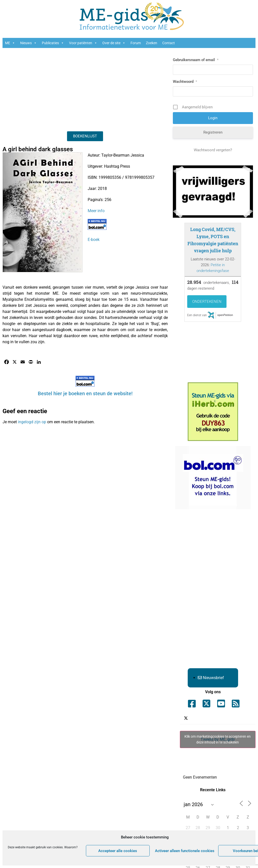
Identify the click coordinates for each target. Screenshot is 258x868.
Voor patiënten (83, 43)
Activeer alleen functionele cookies (185, 851)
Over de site (114, 43)
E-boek (94, 240)
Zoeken (152, 43)
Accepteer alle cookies (118, 851)
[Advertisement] (85, 88)
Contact (169, 43)
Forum (136, 43)
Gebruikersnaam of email (196, 60)
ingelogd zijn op (32, 422)
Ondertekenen (207, 302)
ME (10, 43)
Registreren (213, 132)
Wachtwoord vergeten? (213, 150)
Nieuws (28, 43)
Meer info (96, 211)
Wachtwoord (185, 82)
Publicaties (53, 43)
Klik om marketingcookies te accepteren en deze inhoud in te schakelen (218, 739)
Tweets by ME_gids (218, 739)
